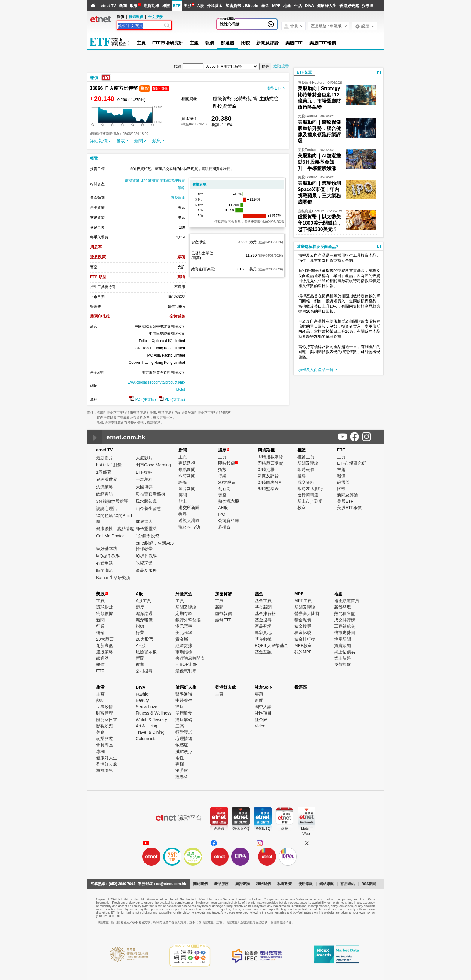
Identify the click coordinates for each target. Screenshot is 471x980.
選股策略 (105, 652)
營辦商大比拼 (307, 614)
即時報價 (228, 463)
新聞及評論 (267, 43)
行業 (222, 476)
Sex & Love (147, 707)
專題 (259, 694)
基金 (265, 6)
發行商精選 (308, 495)
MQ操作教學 (108, 556)
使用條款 (305, 884)
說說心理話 (230, 24)
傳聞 (183, 495)
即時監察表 (268, 489)
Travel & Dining (150, 732)
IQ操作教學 (146, 556)
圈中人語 (263, 707)
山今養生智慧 (148, 508)
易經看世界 (107, 479)
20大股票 (227, 482)
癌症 (180, 707)
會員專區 (105, 745)
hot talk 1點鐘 (109, 465)
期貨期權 (151, 6)
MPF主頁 (303, 601)
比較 (245, 43)
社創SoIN (264, 687)
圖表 (123, 141)
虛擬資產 (178, 198)
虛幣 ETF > (276, 88)
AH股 (223, 508)
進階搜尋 (281, 66)
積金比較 (303, 633)
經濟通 (219, 829)
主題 (194, 43)
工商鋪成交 (345, 626)
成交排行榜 (345, 620)
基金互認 (263, 652)
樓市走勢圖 (345, 633)
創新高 (224, 489)
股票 (134, 6)
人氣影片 (144, 458)
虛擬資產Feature (311, 83)
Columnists (146, 739)
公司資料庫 (229, 520)
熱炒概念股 (229, 501)
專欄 (100, 751)
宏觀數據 (105, 614)
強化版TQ (263, 829)
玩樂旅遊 (105, 739)
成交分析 (306, 482)
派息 (158, 141)
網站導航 (327, 884)
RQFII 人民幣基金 (271, 645)
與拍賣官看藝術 (150, 494)
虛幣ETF (223, 620)
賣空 (222, 495)
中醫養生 (184, 700)
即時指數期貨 (270, 457)
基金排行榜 (265, 614)
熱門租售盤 (345, 614)
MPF (276, 6)
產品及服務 (146, 570)
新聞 (123, 6)
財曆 (284, 829)
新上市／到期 (310, 501)
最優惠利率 (186, 671)
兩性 (180, 758)
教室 (302, 508)
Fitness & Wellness (154, 713)
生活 (298, 6)
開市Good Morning (153, 465)
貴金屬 (182, 639)
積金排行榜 (305, 639)
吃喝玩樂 (144, 563)
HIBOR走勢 (186, 664)
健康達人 (144, 521)
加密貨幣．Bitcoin (242, 6)
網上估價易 (345, 652)
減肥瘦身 (184, 751)
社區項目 (263, 713)
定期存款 (184, 614)
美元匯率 (184, 633)
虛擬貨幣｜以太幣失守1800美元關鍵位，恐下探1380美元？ (320, 223)
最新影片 (105, 458)
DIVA (309, 6)
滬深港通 (144, 614)
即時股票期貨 (270, 463)
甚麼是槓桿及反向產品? (318, 247)
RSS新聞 (369, 884)
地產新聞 (342, 639)
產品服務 (221, 884)
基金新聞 (263, 607)
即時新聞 (187, 476)
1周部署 (104, 472)
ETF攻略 (144, 472)
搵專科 (182, 777)
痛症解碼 (184, 720)
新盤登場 (342, 607)
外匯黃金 (215, 6)
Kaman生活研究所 (113, 578)
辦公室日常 (107, 720)
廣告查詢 (242, 884)
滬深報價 (144, 620)
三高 (180, 726)
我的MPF (303, 652)
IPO (222, 514)
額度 (140, 607)
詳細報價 (100, 141)
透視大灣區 (189, 520)
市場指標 (184, 652)
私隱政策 (284, 884)
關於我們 (200, 884)
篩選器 (228, 43)
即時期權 (266, 469)
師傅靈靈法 (146, 529)
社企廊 (261, 720)
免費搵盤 (342, 664)
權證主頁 (306, 457)
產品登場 (263, 626)
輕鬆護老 (184, 732)
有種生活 (105, 563)
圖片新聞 (187, 489)
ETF (177, 6)
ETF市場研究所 (168, 43)
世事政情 (105, 707)
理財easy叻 (189, 527)
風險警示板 (146, 652)
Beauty (142, 700)
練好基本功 (107, 548)
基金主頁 (263, 601)
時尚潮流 (105, 570)
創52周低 (160, 89)
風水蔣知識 (146, 501)
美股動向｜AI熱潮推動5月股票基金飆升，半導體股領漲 (319, 162)
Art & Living (147, 726)
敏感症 (182, 745)
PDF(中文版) (143, 399)
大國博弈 (144, 487)
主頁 (141, 43)
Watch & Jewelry (151, 720)
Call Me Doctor (110, 536)
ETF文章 (304, 72)
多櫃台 (224, 527)
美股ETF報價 (323, 43)
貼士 (183, 501)
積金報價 (303, 620)
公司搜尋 (144, 671)
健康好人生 (327, 6)
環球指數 (105, 607)
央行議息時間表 (190, 658)
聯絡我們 (263, 884)
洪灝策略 (105, 487)
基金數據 (263, 639)
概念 (100, 633)
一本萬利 (144, 479)
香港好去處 (349, 6)
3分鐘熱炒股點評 (112, 501)
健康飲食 (184, 713)
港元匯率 (184, 626)
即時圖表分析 (270, 482)
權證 (166, 6)
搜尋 (183, 514)
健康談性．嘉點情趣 (115, 529)
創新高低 (105, 645)
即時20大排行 (310, 489)
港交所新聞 (189, 508)
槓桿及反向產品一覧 (318, 370)
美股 (187, 6)
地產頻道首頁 (347, 601)
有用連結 (348, 884)
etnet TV (108, 6)
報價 (210, 43)
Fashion (143, 694)
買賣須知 (342, 645)
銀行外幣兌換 (188, 620)
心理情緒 (184, 739)
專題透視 (187, 463)
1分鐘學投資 (147, 536)
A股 (200, 6)
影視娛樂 (105, 726)
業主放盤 (342, 658)
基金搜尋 (263, 620)
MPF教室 (303, 645)
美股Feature (307, 116)
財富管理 (105, 713)
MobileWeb (306, 831)
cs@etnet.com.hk (171, 884)
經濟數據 (184, 645)
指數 (222, 469)
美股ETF (294, 43)
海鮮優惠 (105, 770)
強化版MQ (241, 829)
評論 (183, 482)
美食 (100, 732)
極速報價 (136, 17)
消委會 (182, 770)
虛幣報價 (223, 614)
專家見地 (263, 633)
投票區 (368, 6)
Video (260, 726)
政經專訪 (105, 494)
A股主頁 (143, 601)
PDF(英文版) (172, 399)
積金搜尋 (303, 626)
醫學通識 (184, 694)
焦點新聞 (187, 469)
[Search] (140, 26)
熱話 (100, 700)
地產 (287, 6)
